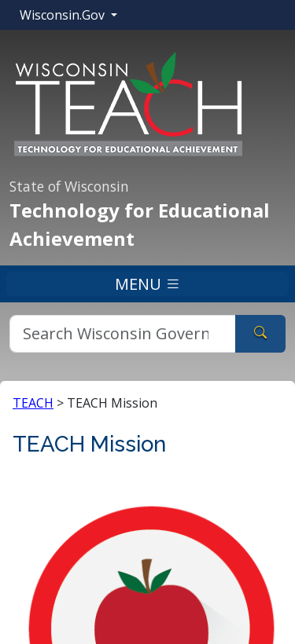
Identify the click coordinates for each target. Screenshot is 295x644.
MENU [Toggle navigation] (148, 284)
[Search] (123, 334)
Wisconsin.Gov (64, 15)
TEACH (33, 403)
